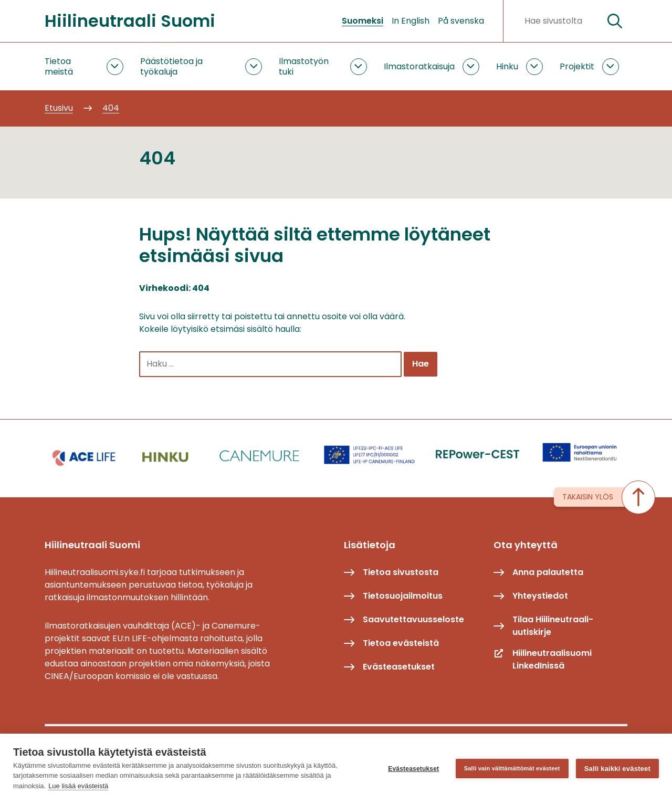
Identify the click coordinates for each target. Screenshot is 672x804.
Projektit (577, 66)
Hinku (507, 66)
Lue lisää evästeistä (78, 786)
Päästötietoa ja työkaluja (171, 66)
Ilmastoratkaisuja (419, 66)
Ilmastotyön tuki (304, 66)
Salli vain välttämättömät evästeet (512, 768)
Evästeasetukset (413, 769)
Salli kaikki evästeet (617, 769)
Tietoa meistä (59, 66)
